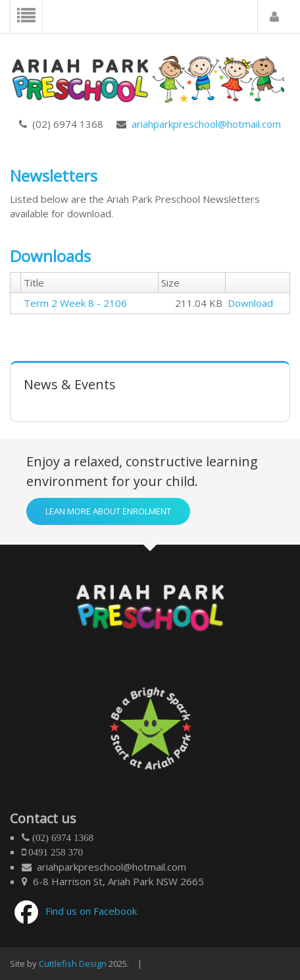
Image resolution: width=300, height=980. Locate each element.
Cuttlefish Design (73, 964)
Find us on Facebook (91, 911)
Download (250, 303)
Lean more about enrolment (108, 511)
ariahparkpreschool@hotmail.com (204, 124)
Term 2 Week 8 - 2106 (75, 303)
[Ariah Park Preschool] (150, 75)
